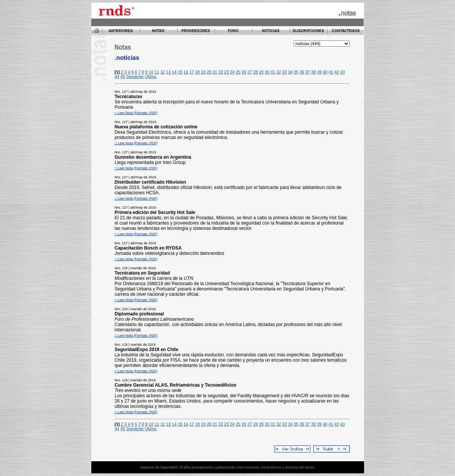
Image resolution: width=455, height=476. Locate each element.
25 (238, 72)
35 (296, 72)
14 (174, 72)
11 (157, 72)
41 (331, 72)
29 (261, 72)
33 (285, 72)
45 (123, 76)
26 (244, 72)
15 (180, 72)
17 (192, 72)
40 (325, 72)
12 (163, 72)
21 (215, 72)
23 (227, 72)
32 (278, 72)
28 (255, 72)
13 (168, 72)
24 (232, 72)
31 (273, 72)
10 (151, 72)
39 (319, 72)
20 (209, 72)
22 (220, 72)
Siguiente (135, 76)
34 (290, 72)
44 (117, 76)
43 (342, 72)
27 (250, 72)
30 (267, 72)
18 (197, 72)
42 (337, 72)
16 (186, 72)
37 (308, 72)
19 (203, 72)
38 (313, 72)
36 (302, 72)
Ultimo (151, 76)
